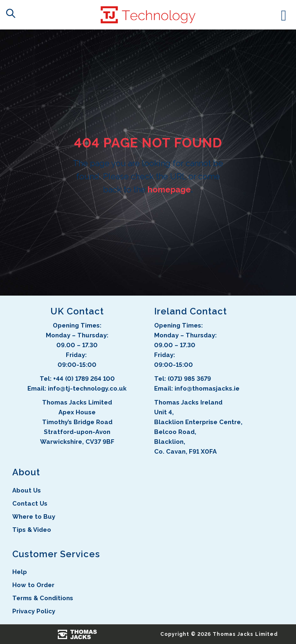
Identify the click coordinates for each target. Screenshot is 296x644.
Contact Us (30, 504)
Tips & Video (32, 530)
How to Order (33, 585)
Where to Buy (34, 517)
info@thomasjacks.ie (207, 389)
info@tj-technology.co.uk (87, 389)
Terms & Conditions (43, 598)
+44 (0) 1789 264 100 (84, 379)
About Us (27, 490)
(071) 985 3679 (189, 379)
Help (20, 572)
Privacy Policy (34, 611)
